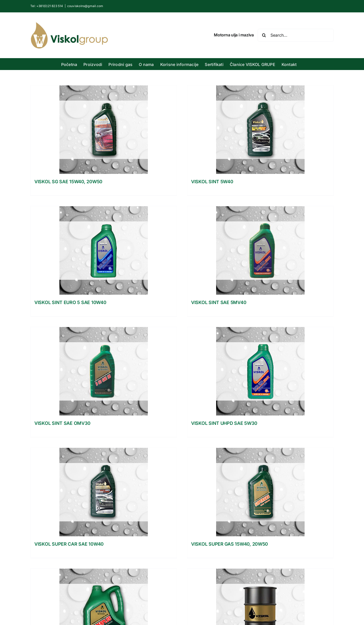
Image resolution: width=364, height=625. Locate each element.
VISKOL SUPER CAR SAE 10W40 (69, 544)
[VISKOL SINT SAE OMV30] (104, 371)
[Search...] (296, 35)
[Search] (264, 35)
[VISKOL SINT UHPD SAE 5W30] (260, 371)
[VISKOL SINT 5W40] (260, 130)
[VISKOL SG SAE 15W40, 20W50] (104, 130)
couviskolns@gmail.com (85, 6)
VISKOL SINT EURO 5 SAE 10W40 (70, 302)
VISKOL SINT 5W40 (212, 182)
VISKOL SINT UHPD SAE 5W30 (224, 423)
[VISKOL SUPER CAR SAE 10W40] (104, 492)
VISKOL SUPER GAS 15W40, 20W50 (230, 544)
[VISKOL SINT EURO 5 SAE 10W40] (104, 250)
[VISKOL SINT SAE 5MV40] (260, 250)
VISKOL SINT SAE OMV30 (62, 423)
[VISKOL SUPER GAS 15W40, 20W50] (260, 492)
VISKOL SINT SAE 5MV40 (219, 302)
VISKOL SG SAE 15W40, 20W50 (68, 182)
